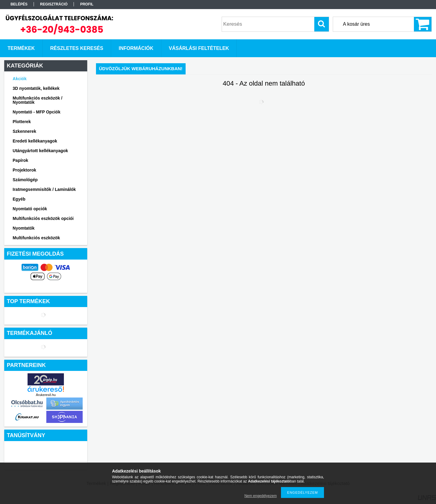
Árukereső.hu (46, 395)
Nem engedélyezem (261, 496)
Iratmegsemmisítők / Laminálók (44, 189)
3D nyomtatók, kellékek (36, 88)
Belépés (19, 4)
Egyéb (19, 199)
